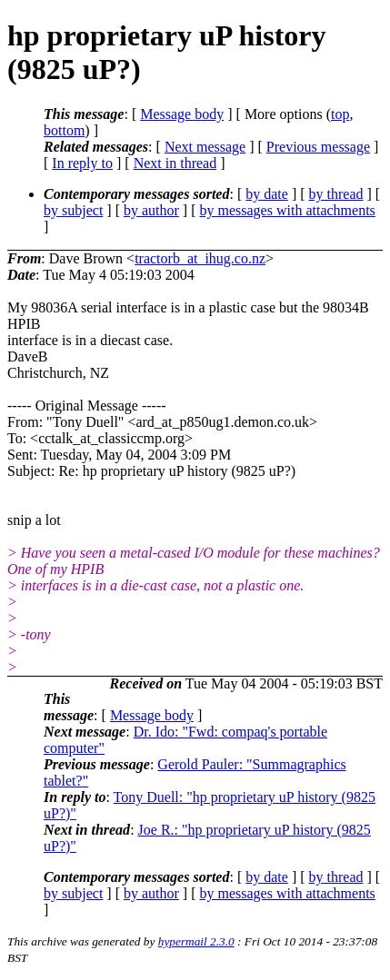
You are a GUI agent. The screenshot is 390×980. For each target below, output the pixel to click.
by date (267, 194)
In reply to (82, 163)
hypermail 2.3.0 (196, 941)
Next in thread (175, 163)
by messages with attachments (288, 210)
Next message (205, 147)
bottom (64, 130)
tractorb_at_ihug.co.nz (200, 258)
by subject (73, 210)
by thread (336, 194)
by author (151, 210)
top (340, 114)
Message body (182, 114)
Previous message (318, 147)
